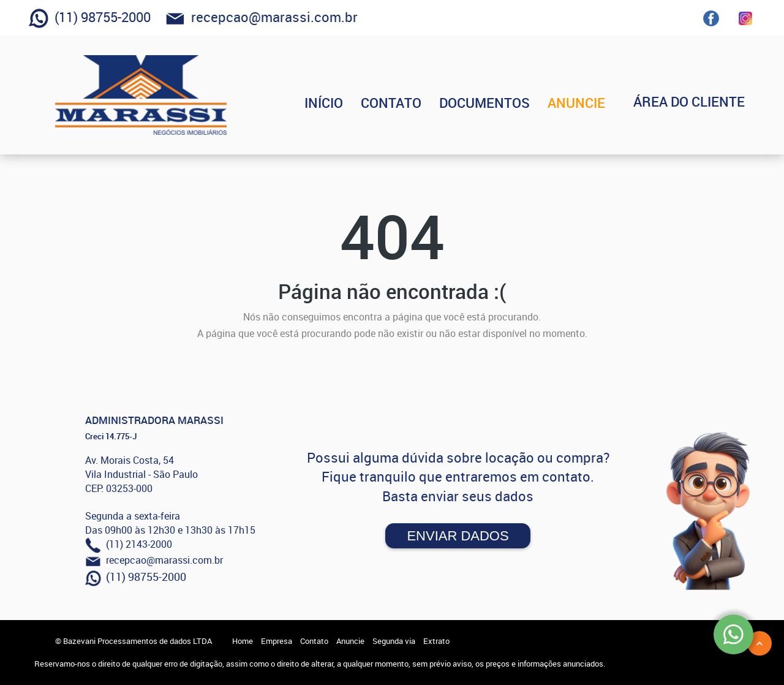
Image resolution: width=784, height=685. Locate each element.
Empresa (277, 641)
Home (243, 641)
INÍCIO (344, 103)
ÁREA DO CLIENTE (699, 103)
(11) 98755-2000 (90, 18)
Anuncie (350, 641)
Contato (314, 641)
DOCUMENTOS (505, 103)
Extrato (436, 641)
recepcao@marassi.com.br (262, 18)
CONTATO (411, 103)
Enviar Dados (458, 536)
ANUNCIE (597, 103)
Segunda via (394, 641)
